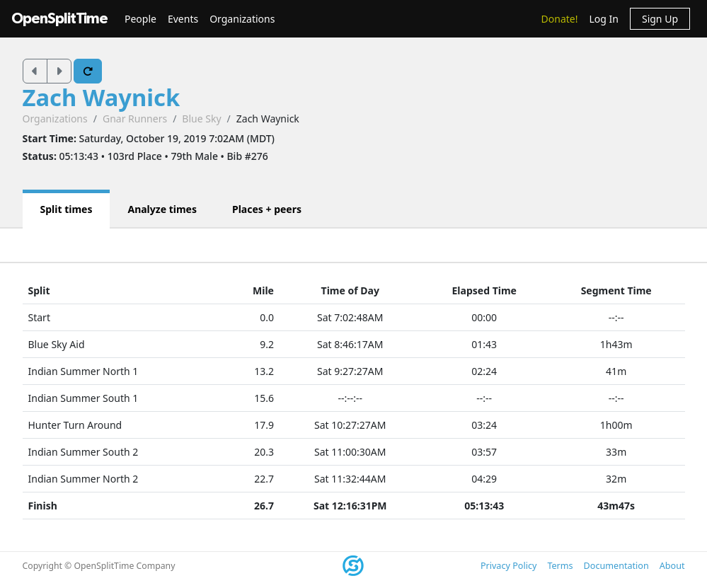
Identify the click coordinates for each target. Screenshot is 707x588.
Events (183, 19)
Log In (603, 19)
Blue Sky (201, 119)
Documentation (616, 566)
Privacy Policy (508, 566)
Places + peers (267, 209)
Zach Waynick (102, 97)
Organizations (242, 19)
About (672, 566)
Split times (67, 209)
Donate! (560, 19)
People (140, 19)
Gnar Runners (135, 119)
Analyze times (162, 209)
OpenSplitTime (59, 19)
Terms (560, 566)
